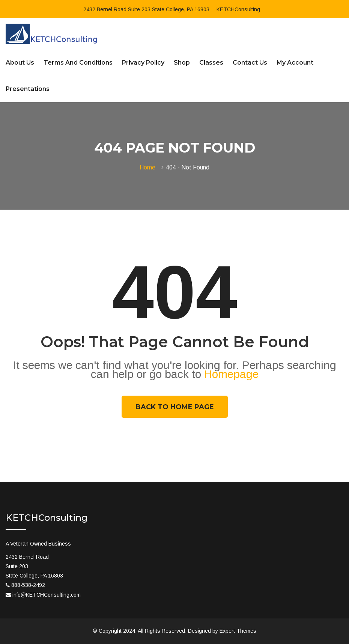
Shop (182, 63)
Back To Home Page (175, 407)
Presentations (28, 89)
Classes (211, 63)
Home (149, 167)
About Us (20, 63)
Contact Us (250, 63)
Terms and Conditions (78, 63)
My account (295, 63)
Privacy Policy (143, 63)
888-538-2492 (28, 585)
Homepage (231, 374)
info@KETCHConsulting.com (47, 595)
